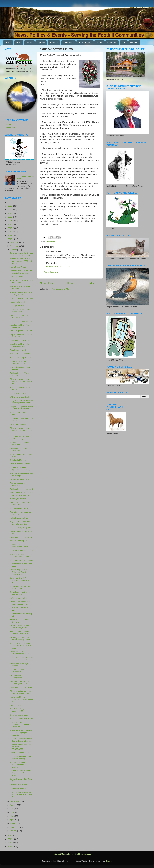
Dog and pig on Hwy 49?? (21, 508)
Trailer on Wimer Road (19, 753)
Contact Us (59, 854)
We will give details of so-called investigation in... (21, 639)
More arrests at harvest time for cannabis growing (21, 494)
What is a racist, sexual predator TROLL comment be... (22, 381)
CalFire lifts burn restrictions (21, 550)
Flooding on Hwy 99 (18, 499)
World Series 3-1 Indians (20, 354)
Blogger (109, 861)
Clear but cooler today (19, 715)
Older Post (94, 283)
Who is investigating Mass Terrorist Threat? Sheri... (21, 692)
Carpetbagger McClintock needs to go (20, 593)
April (12, 820)
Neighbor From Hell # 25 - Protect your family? (21, 683)
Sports (99, 42)
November (15, 246)
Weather (134, 42)
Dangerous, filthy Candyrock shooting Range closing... (22, 402)
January (14, 831)
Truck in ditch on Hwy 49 (20, 464)
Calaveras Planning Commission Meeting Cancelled (20, 724)
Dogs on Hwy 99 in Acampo (21, 560)
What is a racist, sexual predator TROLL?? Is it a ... (21, 430)
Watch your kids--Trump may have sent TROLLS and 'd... (21, 261)
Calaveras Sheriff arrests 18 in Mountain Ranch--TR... (21, 659)
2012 (10, 847)
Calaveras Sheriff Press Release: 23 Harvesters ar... (21, 580)
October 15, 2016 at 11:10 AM (59, 267)
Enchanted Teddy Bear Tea (21, 358)
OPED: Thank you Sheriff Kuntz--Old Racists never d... (21, 794)
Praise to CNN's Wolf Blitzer (21, 719)
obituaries (51, 241)
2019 (10, 228)
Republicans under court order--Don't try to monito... (20, 765)
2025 (10, 206)
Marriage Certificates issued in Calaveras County (21, 555)
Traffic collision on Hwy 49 (21, 340)
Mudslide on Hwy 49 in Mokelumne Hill (19, 345)
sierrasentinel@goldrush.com (80, 854)
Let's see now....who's (19, 598)
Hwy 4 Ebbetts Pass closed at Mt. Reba (21, 336)
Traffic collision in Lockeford (21, 489)
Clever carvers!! (16, 277)
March (13, 823)
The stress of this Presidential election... (20, 653)
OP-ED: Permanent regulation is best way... (21, 469)
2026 (10, 202)
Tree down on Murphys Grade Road (19, 503)
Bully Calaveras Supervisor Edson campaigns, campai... (21, 733)
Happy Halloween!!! (18, 302)
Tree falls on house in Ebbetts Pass (19, 316)
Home (8, 42)
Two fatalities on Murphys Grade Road (20, 513)
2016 (10, 239)
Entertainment (85, 42)
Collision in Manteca (18, 460)
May (12, 816)
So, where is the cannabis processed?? (21, 443)
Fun (124, 42)
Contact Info (10, 128)
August (13, 805)
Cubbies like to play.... (19, 393)
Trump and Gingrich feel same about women (20, 603)
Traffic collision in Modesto (21, 687)
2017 (10, 235)
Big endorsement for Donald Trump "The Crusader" (21, 254)
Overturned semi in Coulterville (18, 671)
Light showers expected (20, 785)
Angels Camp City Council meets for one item (21, 523)
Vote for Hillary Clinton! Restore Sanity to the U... (21, 633)
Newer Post (47, 283)
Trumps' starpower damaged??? (17, 484)
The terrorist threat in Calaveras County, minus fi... (21, 699)
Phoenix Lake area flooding (21, 321)
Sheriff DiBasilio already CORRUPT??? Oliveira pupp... (20, 646)
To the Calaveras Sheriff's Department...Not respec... (20, 773)
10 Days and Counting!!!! (20, 397)
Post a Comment (51, 272)
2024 (10, 210)
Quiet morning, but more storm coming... (20, 437)
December (15, 242)
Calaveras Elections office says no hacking (21, 758)
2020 (10, 224)
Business (54, 42)
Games (8, 124)
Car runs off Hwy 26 (18, 424)
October (14, 250)
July (12, 809)
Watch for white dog (18, 705)
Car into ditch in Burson (19, 479)
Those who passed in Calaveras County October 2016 (19, 572)
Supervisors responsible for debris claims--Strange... (21, 740)
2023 (10, 213)
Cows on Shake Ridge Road (22, 298)
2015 (10, 835)
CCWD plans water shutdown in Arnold (19, 546)
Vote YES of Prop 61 (18, 541)
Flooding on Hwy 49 (18, 350)
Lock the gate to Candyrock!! (16, 677)
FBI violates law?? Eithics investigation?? (20, 310)
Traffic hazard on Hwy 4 (20, 518)
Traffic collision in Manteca (21, 537)
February (14, 827)
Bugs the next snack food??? (18, 414)
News (19, 42)
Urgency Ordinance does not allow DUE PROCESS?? (20, 747)
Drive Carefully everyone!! (21, 528)
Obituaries (112, 42)
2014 (10, 839)
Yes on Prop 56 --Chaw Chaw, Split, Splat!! (19, 627)
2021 (10, 221)
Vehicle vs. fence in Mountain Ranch (18, 362)
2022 (10, 217)
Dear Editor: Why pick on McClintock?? (20, 710)
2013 (10, 843)
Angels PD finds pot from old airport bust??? (22, 282)
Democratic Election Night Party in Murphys (21, 587)
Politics (29, 42)
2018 (10, 232)
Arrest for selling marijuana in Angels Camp (21, 293)
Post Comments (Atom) (61, 289)
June (12, 812)
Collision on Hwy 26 (18, 789)
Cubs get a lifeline (17, 306)
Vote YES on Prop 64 (19, 267)
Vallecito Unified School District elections (20, 621)
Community (68, 42)
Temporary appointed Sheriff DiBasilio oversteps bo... (21, 408)
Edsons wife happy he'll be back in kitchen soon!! (21, 272)
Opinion (41, 42)
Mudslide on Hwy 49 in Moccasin (19, 326)
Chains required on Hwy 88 (21, 331)
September (15, 801)
